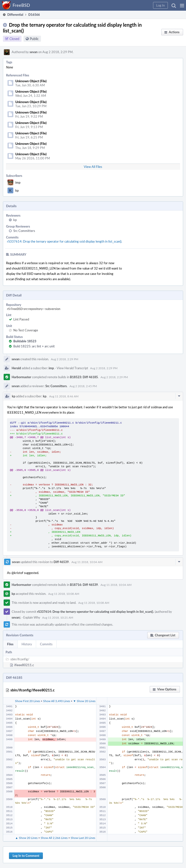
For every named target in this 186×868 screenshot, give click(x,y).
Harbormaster (21, 377)
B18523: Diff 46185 (84, 377)
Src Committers (24, 231)
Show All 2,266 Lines (54, 838)
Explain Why (32, 617)
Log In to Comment (26, 856)
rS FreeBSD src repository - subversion (34, 309)
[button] (182, 5)
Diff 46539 (61, 562)
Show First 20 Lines (27, 701)
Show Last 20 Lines (83, 838)
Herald (16, 368)
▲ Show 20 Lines (26, 838)
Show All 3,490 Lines (57, 701)
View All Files (93, 167)
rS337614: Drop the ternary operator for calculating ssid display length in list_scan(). (65, 241)
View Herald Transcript (72, 368)
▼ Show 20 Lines (84, 701)
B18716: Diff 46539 (84, 585)
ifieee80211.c (24, 665)
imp (18, 182)
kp (17, 190)
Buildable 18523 (25, 341)
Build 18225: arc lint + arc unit (34, 346)
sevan (34, 52)
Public (34, 39)
